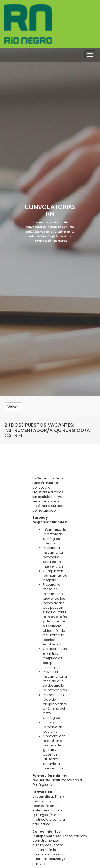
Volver (13, 407)
